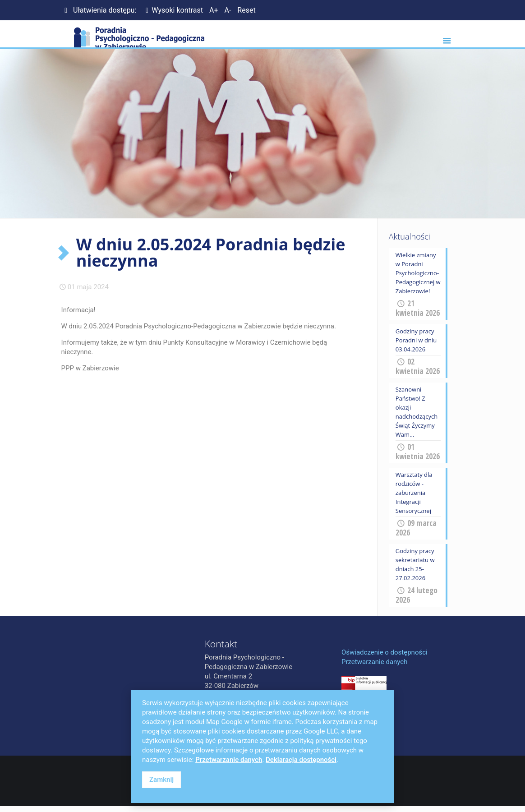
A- (228, 10)
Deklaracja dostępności (301, 760)
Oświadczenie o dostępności (385, 652)
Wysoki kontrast (173, 10)
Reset (246, 10)
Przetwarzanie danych (374, 662)
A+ (214, 10)
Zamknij (161, 780)
